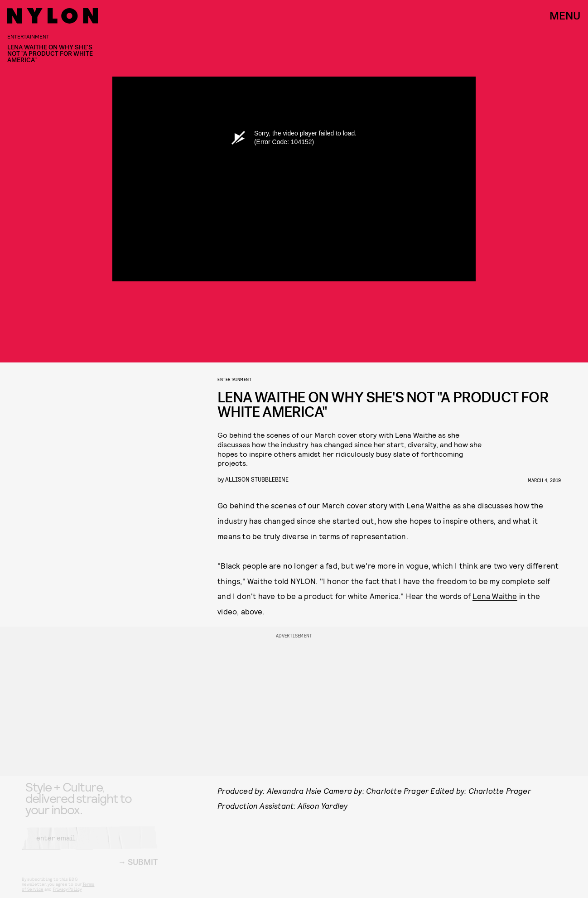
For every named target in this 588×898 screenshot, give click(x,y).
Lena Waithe (429, 505)
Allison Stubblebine (257, 479)
